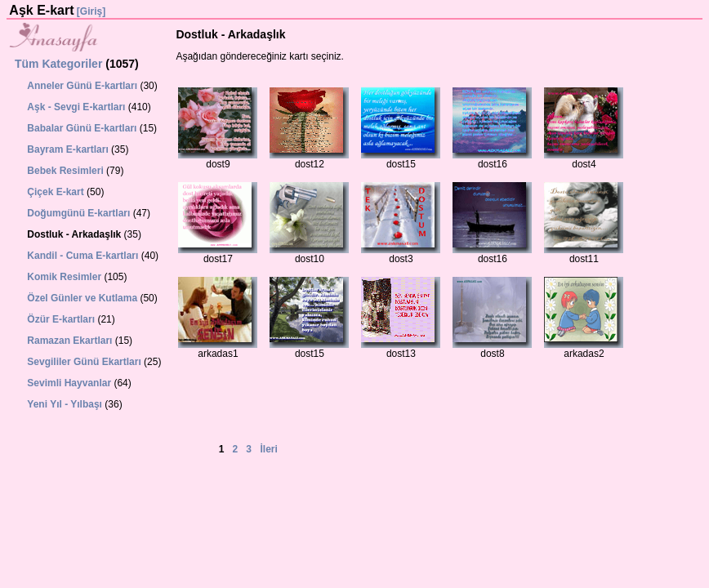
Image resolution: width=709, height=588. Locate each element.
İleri (269, 449)
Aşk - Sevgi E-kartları (76, 107)
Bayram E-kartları (67, 149)
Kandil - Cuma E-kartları (82, 256)
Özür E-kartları (61, 319)
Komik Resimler (64, 277)
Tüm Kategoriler (58, 64)
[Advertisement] (71, 467)
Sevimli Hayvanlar (69, 383)
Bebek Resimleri (65, 171)
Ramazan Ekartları (69, 341)
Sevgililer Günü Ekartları (84, 362)
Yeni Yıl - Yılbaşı (65, 404)
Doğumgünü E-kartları (78, 213)
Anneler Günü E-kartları (82, 86)
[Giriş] (91, 11)
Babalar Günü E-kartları (82, 128)
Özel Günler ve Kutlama (82, 298)
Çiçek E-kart (55, 192)
